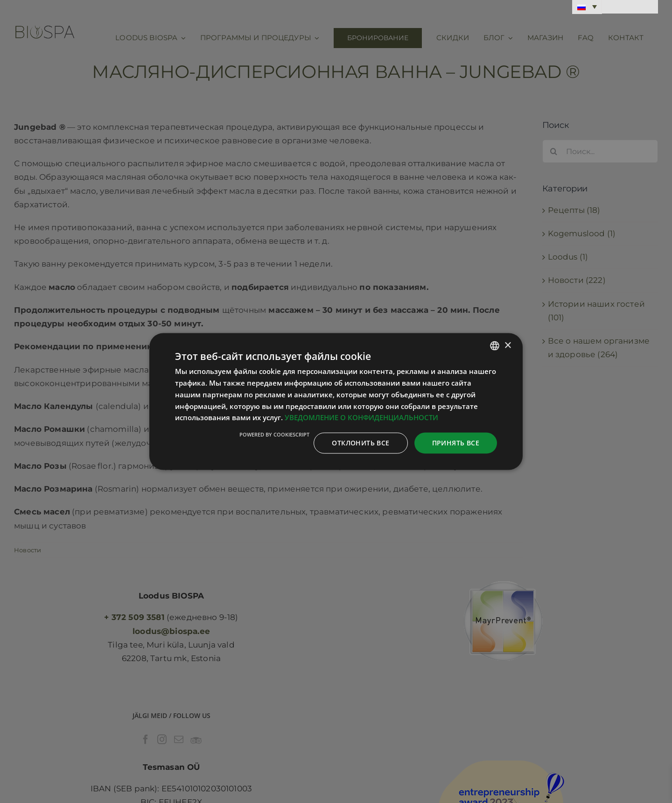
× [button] (507, 345)
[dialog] (336, 402)
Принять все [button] (456, 443)
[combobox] (495, 346)
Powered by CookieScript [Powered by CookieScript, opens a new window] (274, 434)
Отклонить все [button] (360, 443)
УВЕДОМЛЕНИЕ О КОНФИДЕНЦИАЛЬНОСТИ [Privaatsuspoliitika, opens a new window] (361, 417)
